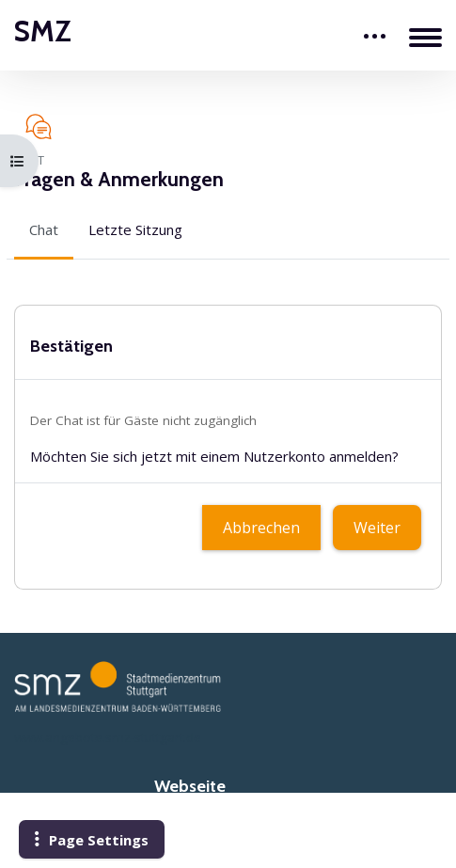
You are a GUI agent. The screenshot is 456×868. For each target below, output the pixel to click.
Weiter (377, 528)
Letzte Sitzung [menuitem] (135, 229)
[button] (92, 840)
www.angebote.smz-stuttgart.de (108, 737)
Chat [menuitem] (44, 229)
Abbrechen (261, 528)
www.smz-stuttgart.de (228, 829)
